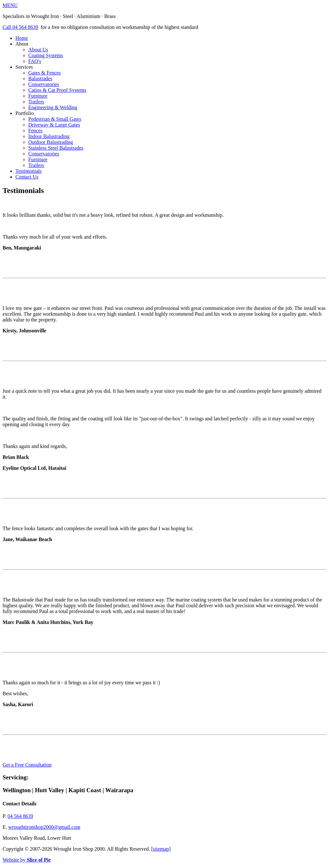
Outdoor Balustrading (51, 142)
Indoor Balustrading (49, 136)
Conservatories (44, 84)
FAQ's (35, 61)
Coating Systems (46, 55)
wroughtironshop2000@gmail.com (44, 827)
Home (22, 38)
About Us (38, 50)
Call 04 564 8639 (20, 27)
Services (171, 87)
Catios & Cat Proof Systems (57, 90)
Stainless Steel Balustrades (56, 148)
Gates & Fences (44, 73)
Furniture (38, 96)
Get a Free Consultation (27, 765)
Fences (35, 131)
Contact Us (27, 177)
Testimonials (29, 171)
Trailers (36, 102)
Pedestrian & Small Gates (55, 119)
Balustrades (40, 79)
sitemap (161, 849)
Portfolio (171, 139)
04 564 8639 (20, 816)
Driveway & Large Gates (54, 125)
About (171, 53)
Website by (27, 860)
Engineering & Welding (53, 107)
